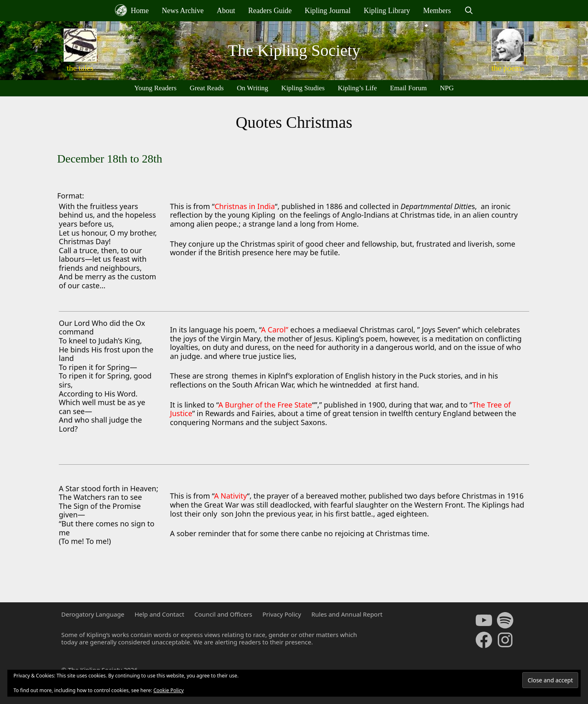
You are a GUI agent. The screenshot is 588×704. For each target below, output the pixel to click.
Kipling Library (387, 11)
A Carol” (275, 330)
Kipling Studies (303, 88)
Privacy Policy (282, 614)
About (226, 11)
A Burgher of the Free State (265, 405)
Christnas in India (245, 206)
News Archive (183, 11)
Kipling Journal (328, 11)
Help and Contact (159, 614)
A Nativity (231, 496)
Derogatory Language (93, 614)
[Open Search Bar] (469, 11)
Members (437, 11)
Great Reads (207, 88)
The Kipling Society (294, 50)
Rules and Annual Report (347, 614)
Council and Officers (223, 614)
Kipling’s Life (357, 88)
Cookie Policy (169, 690)
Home (132, 10)
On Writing (253, 88)
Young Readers (156, 88)
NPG (447, 88)
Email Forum (408, 88)
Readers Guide (270, 11)
